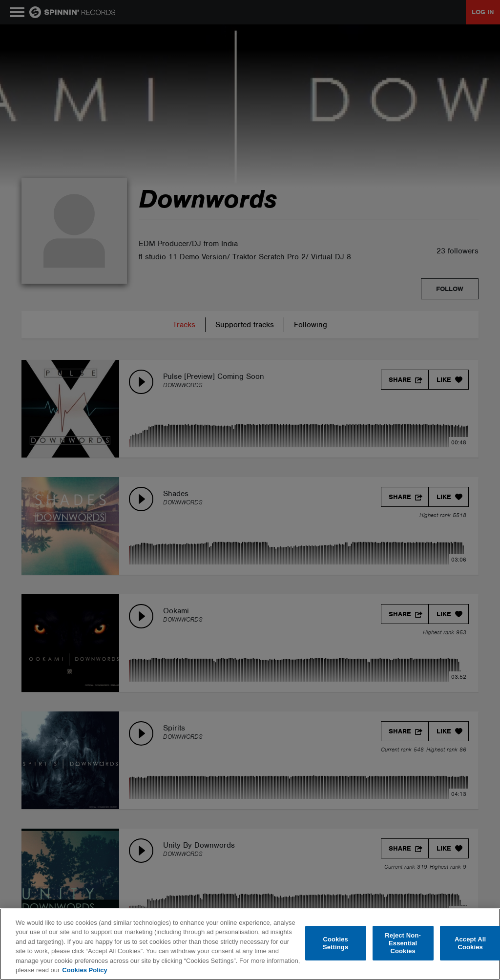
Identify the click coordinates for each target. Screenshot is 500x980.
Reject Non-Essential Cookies (403, 943)
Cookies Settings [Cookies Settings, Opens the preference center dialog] (335, 943)
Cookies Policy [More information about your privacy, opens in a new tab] (84, 970)
